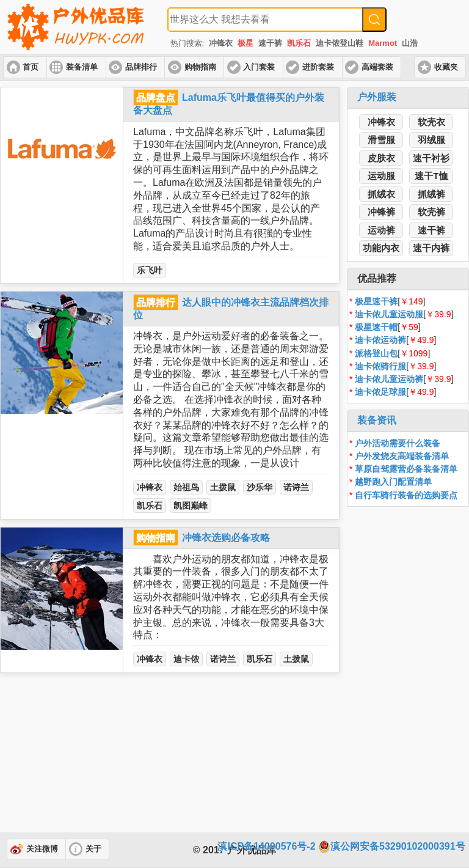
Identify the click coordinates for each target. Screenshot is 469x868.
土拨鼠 (223, 487)
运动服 (381, 176)
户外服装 (377, 97)
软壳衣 (431, 122)
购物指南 (200, 67)
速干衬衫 (431, 158)
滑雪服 (381, 140)
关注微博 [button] (42, 849)
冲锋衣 (221, 43)
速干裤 (270, 43)
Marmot (383, 43)
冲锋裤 (381, 212)
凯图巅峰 (191, 506)
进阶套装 (318, 67)
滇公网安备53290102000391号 (392, 847)
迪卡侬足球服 (380, 392)
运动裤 (381, 230)
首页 (31, 67)
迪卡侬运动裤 (380, 340)
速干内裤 (431, 248)
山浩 (410, 43)
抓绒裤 (431, 194)
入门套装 (259, 67)
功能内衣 (381, 248)
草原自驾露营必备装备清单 (406, 469)
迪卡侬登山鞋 (340, 43)
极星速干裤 (376, 301)
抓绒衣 (381, 194)
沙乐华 (260, 487)
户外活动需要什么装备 (398, 443)
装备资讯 (377, 420)
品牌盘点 (156, 97)
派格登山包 (376, 353)
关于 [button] (93, 849)
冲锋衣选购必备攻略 (226, 538)
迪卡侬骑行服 (380, 366)
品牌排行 (141, 67)
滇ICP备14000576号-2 (266, 846)
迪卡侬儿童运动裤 (389, 379)
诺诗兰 (296, 487)
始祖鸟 (186, 487)
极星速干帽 (376, 327)
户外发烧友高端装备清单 (402, 456)
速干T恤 (431, 176)
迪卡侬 (186, 659)
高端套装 (377, 67)
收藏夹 (446, 67)
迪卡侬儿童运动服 (389, 314)
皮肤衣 (381, 158)
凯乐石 (299, 43)
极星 (245, 43)
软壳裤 (431, 212)
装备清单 (82, 67)
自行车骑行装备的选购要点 (406, 495)
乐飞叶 (150, 270)
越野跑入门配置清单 (393, 482)
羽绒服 (431, 140)
